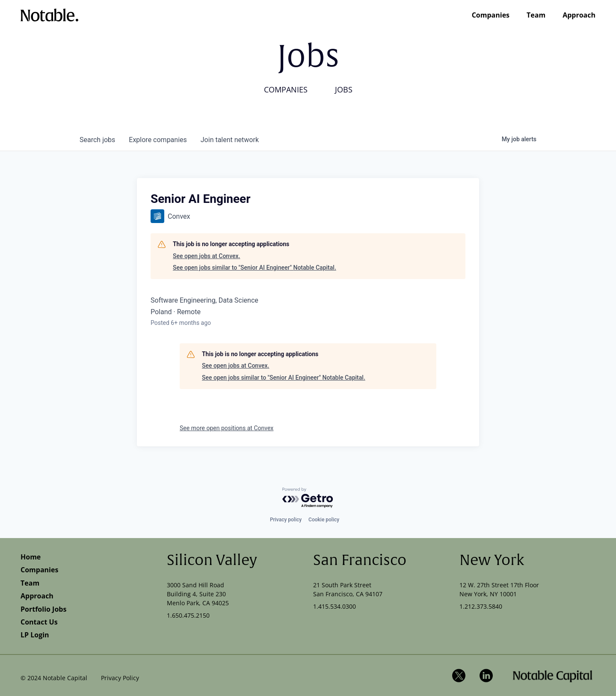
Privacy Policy (120, 678)
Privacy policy (286, 520)
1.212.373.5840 (481, 606)
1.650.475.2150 (188, 615)
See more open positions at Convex (227, 428)
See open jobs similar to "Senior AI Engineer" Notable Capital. (255, 268)
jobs (97, 140)
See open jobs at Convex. (206, 256)
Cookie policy (324, 520)
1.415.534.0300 (335, 606)
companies (158, 140)
